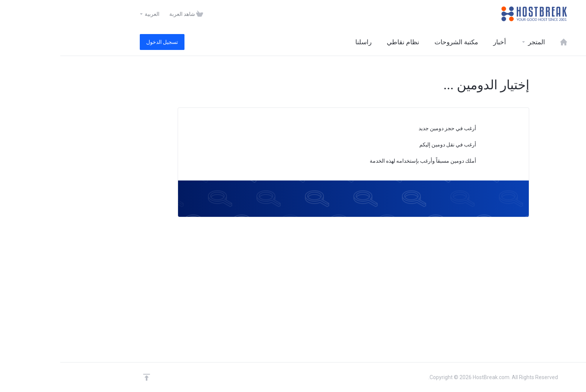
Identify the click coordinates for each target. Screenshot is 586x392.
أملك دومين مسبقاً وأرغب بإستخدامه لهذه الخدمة (366, 161)
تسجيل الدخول (102, 42)
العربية (89, 14)
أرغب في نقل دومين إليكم (391, 145)
